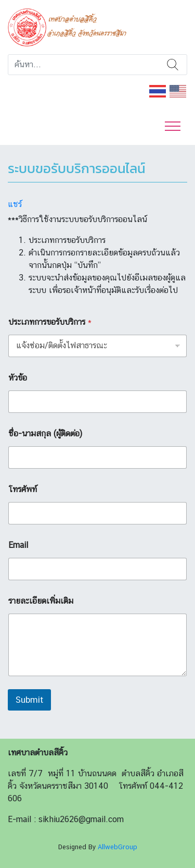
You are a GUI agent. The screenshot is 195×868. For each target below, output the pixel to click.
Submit (29, 700)
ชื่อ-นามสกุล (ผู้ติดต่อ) (45, 433)
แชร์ (15, 204)
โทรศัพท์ (23, 489)
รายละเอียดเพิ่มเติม (41, 601)
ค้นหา (173, 65)
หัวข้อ (18, 378)
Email (18, 545)
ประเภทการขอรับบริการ (50, 322)
